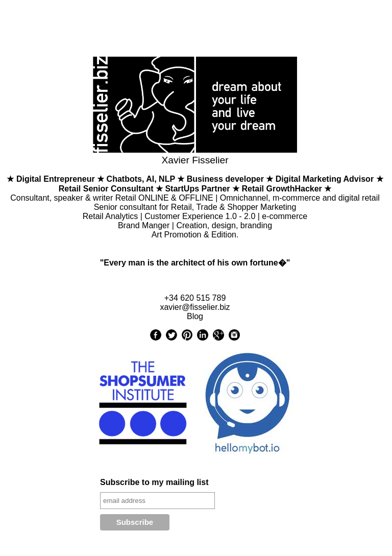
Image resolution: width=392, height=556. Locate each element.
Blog (195, 316)
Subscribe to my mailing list (154, 482)
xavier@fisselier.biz (195, 307)
